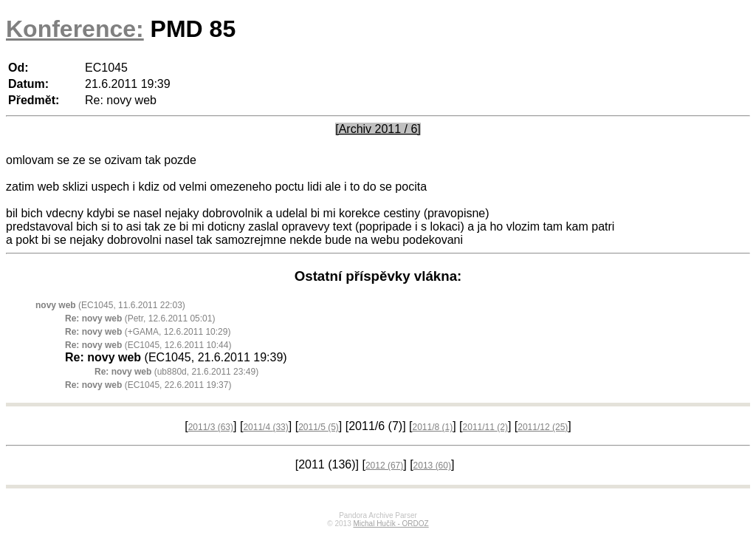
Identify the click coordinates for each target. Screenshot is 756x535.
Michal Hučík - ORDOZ (391, 524)
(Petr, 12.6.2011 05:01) (140, 318)
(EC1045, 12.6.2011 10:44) (148, 345)
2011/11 (485, 427)
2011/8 (432, 427)
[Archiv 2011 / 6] (378, 129)
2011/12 (543, 427)
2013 (432, 466)
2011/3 (211, 427)
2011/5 (319, 427)
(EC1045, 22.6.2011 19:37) (148, 385)
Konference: (75, 29)
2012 (384, 466)
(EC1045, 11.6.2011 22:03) (110, 305)
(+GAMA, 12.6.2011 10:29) (148, 332)
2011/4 (265, 427)
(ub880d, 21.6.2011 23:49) (176, 372)
